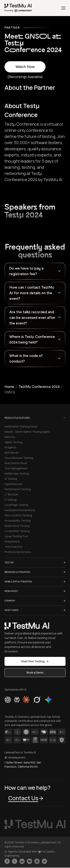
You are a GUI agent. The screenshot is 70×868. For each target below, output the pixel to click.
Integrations (12, 541)
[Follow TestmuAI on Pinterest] (44, 861)
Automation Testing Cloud (21, 426)
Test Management (16, 468)
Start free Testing (35, 661)
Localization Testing (17, 531)
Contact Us (26, 798)
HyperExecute (13, 484)
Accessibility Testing (17, 521)
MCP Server (12, 453)
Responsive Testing (17, 526)
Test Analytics (13, 547)
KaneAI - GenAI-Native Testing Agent (27, 432)
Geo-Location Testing (18, 515)
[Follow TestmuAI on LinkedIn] (22, 861)
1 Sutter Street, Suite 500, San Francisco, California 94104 (23, 764)
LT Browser (11, 494)
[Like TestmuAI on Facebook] (7, 861)
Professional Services (18, 552)
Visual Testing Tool (16, 536)
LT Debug (10, 500)
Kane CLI (10, 437)
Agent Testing (13, 442)
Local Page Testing (16, 505)
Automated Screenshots (20, 510)
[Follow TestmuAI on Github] (37, 861)
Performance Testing (18, 489)
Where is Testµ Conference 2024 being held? (32, 340)
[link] (18, 8)
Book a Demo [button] (35, 672)
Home (9, 387)
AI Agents (10, 447)
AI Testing (11, 479)
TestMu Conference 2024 (39, 387)
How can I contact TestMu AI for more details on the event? (32, 293)
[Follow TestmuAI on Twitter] (15, 861)
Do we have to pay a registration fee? (26, 271)
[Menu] (63, 8)
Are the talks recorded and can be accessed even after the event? (32, 318)
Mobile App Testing (17, 473)
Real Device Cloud (16, 463)
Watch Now (25, 67)
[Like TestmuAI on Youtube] (29, 861)
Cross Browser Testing (19, 458)
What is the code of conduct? (26, 359)
